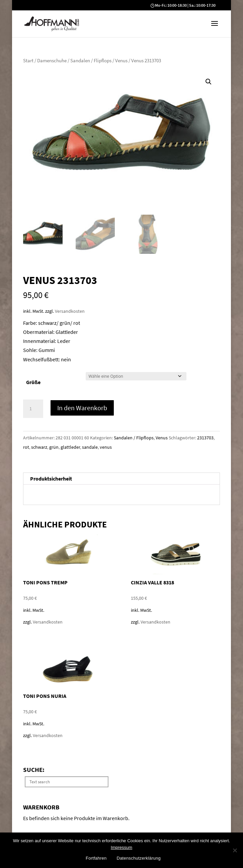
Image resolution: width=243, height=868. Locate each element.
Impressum (121, 847)
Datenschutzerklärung (139, 858)
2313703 (205, 438)
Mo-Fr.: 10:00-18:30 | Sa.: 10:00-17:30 (185, 5)
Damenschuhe (52, 61)
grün (54, 447)
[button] (215, 28)
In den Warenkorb (82, 408)
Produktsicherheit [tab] (51, 479)
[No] (235, 850)
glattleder (70, 447)
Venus (121, 61)
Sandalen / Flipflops (91, 61)
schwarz (39, 447)
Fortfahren (96, 858)
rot (26, 447)
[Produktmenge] (33, 409)
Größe (33, 382)
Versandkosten (70, 311)
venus (106, 447)
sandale (90, 447)
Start (28, 61)
